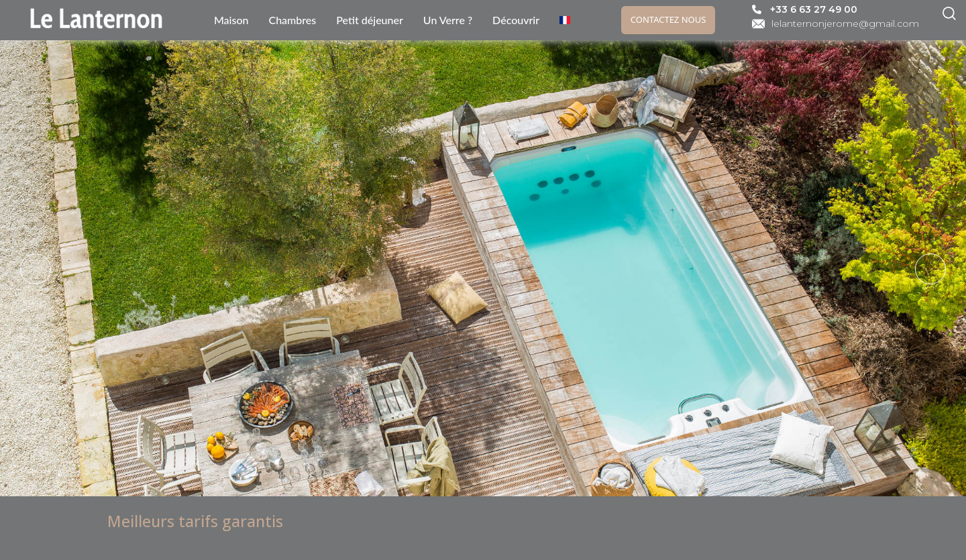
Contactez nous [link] (668, 19)
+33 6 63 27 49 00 (814, 9)
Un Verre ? (448, 20)
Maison (231, 20)
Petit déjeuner (370, 20)
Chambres (292, 20)
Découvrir (516, 20)
